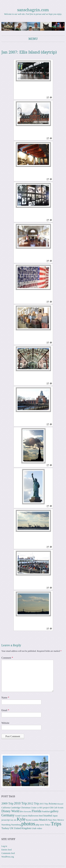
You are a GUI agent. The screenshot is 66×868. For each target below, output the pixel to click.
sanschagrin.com (33, 10)
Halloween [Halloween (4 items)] (33, 816)
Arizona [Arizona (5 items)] (53, 804)
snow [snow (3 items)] (42, 825)
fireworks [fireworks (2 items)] (28, 812)
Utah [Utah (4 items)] (34, 828)
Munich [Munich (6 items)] (43, 820)
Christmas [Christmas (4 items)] (26, 808)
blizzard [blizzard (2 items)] (60, 804)
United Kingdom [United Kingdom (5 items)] (23, 828)
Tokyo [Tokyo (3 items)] (48, 825)
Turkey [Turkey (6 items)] (5, 828)
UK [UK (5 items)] (12, 828)
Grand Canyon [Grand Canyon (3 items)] (21, 816)
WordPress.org (8, 857)
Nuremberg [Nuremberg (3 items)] (16, 825)
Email (5, 710)
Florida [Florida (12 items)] (36, 811)
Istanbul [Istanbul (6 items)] (48, 815)
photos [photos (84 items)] (28, 824)
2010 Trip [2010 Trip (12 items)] (20, 803)
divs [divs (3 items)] (22, 811)
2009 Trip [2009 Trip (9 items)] (7, 803)
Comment (7, 658)
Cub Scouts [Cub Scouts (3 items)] (58, 808)
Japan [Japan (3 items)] (55, 816)
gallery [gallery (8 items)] (54, 811)
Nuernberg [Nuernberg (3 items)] (6, 825)
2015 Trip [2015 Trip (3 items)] (44, 804)
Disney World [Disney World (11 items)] (10, 811)
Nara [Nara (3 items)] (50, 820)
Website (5, 723)
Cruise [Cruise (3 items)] (34, 808)
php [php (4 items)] (37, 825)
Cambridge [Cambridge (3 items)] (15, 808)
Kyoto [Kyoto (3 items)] (29, 820)
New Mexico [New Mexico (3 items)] (58, 820)
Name (5, 698)
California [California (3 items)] (6, 808)
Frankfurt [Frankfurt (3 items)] (46, 811)
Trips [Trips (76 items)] (56, 824)
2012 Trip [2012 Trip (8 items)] (33, 803)
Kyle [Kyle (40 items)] (21, 819)
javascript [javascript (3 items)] (6, 820)
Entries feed (7, 850)
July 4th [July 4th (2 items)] (13, 820)
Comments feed (8, 853)
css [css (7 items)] (51, 807)
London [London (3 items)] (35, 820)
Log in (4, 846)
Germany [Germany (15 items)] (8, 815)
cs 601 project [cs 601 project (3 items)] (43, 808)
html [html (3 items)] (41, 816)
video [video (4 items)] (39, 828)
